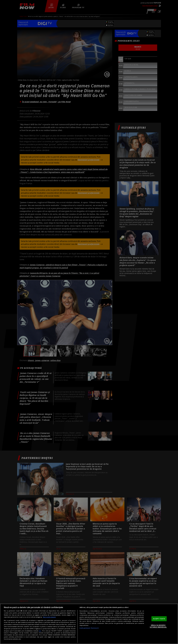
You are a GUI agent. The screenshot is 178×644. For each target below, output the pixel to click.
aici (40, 631)
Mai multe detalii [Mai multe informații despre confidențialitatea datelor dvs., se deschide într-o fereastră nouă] (49, 617)
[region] (89, 624)
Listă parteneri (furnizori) (89, 628)
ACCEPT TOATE (159, 619)
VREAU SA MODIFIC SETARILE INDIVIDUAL (158, 626)
